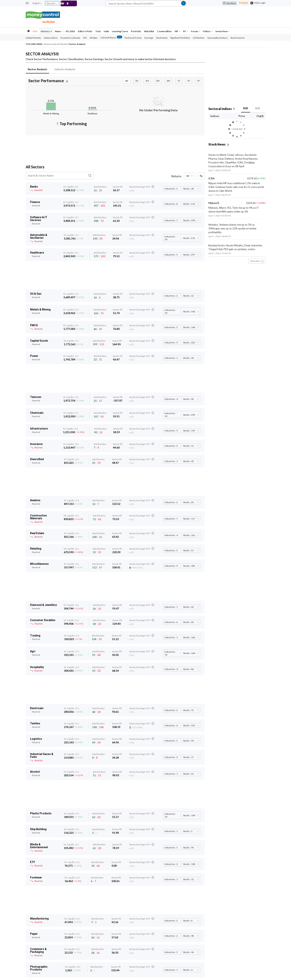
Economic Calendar (71, 38)
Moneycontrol (51, 44)
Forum (195, 31)
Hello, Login (260, 3)
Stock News (217, 144)
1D (127, 81)
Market (64, 44)
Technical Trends (133, 38)
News (59, 31)
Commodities (164, 31)
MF (177, 31)
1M (147, 81)
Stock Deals (162, 38)
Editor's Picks (85, 31)
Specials (52, 3)
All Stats (94, 38)
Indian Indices (51, 38)
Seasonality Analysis (218, 38)
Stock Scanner (238, 38)
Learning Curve (120, 31)
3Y (189, 81)
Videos (208, 31)
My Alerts (230, 3)
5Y (199, 81)
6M (168, 81)
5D (137, 81)
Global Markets (33, 38)
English (37, 3)
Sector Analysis (37, 69)
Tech (98, 31)
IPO (85, 38)
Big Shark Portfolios (180, 38)
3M (158, 81)
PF (186, 31)
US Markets (199, 38)
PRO (35, 31)
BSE (258, 108)
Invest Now (222, 31)
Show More (257, 261)
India (106, 31)
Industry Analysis (65, 69)
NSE (246, 108)
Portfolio (136, 31)
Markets (46, 31)
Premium (244, 3)
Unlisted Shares (111, 38)
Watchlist (149, 31)
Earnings (149, 38)
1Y (179, 81)
